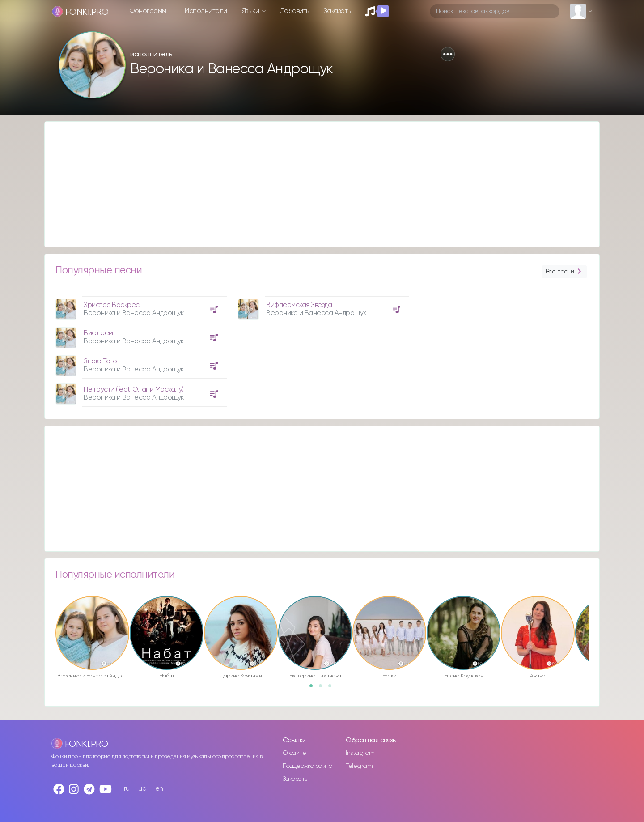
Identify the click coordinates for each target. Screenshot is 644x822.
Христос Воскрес (112, 305)
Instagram (360, 753)
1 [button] (314, 689)
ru (127, 789)
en (159, 789)
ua (142, 789)
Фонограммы (150, 11)
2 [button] (323, 689)
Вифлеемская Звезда (299, 305)
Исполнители (206, 11)
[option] (140, 348)
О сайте (294, 753)
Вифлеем (98, 333)
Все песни (564, 272)
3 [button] (333, 689)
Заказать (337, 11)
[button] (448, 54)
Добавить (294, 11)
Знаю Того (100, 361)
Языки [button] (251, 11)
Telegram (359, 766)
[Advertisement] (313, 184)
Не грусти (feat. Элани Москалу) (134, 390)
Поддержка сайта (308, 766)
